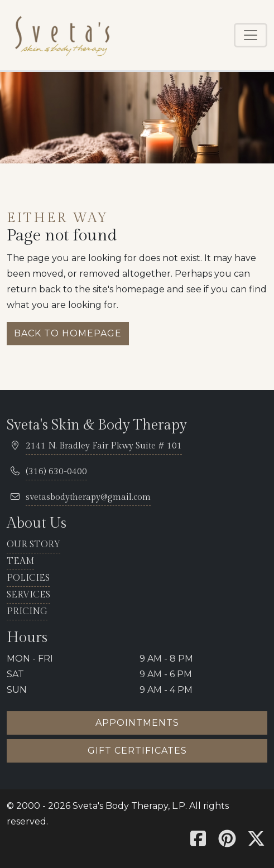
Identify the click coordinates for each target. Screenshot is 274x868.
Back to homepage (68, 333)
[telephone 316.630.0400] (56, 472)
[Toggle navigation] (251, 35)
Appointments (137, 723)
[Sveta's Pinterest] (227, 842)
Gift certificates (137, 751)
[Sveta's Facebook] (198, 842)
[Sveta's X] (256, 842)
